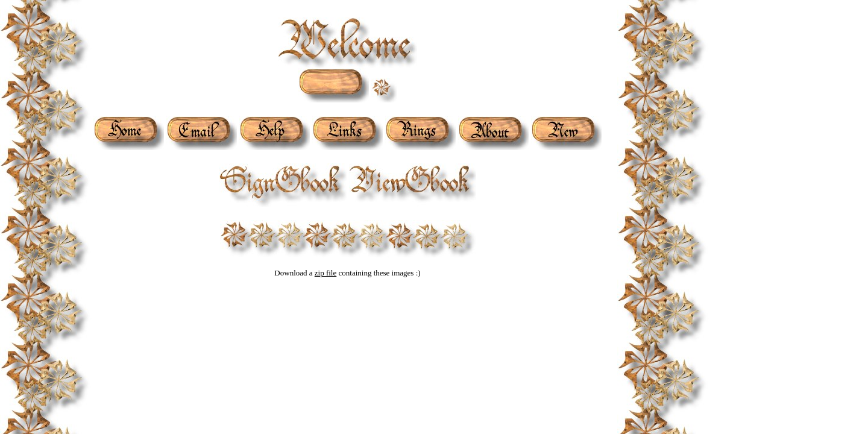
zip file (325, 273)
